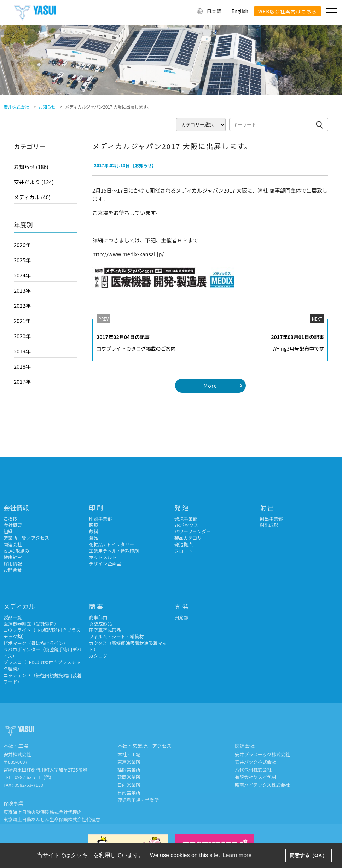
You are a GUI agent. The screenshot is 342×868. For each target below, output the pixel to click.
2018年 (22, 366)
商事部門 (98, 617)
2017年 (22, 382)
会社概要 (13, 525)
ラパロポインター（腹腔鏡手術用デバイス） (43, 653)
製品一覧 (13, 617)
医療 (93, 525)
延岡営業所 (129, 777)
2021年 (22, 321)
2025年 (22, 260)
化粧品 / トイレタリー (111, 544)
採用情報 (13, 564)
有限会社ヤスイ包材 (256, 777)
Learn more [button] (237, 855)
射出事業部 (271, 519)
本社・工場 (129, 754)
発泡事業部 (186, 519)
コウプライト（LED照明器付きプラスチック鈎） (42, 633)
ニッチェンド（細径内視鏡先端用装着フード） (43, 678)
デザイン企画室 (105, 564)
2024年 (22, 275)
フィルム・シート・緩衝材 (116, 636)
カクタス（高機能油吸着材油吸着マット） (128, 646)
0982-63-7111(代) (33, 777)
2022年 (22, 306)
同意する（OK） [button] (308, 855)
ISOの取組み (16, 551)
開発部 (181, 617)
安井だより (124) (34, 182)
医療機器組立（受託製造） (31, 624)
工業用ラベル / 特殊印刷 (114, 551)
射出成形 (269, 525)
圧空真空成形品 (105, 630)
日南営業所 (129, 793)
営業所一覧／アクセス (26, 538)
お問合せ (13, 570)
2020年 (22, 336)
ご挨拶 (10, 519)
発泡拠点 (184, 544)
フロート (184, 551)
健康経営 (13, 557)
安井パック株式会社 (256, 762)
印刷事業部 (100, 519)
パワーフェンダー (193, 531)
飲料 (93, 531)
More (210, 386)
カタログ (98, 656)
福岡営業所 (129, 770)
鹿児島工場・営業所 (138, 800)
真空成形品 (100, 624)
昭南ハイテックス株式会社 (262, 785)
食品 (93, 538)
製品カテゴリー (190, 538)
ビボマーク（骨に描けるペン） (36, 643)
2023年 (22, 290)
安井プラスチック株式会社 (262, 754)
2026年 (22, 245)
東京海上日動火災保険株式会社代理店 (43, 812)
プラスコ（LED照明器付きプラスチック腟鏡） (42, 665)
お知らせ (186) (31, 167)
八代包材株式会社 (253, 770)
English (240, 11)
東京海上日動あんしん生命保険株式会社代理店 (52, 819)
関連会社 (13, 544)
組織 (8, 531)
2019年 (22, 351)
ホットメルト (103, 557)
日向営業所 (129, 785)
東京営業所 (129, 762)
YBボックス (186, 525)
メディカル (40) (32, 197)
